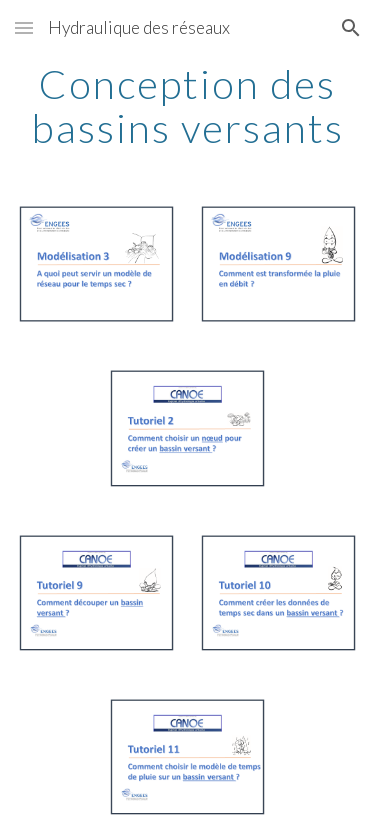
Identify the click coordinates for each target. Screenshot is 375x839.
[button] (24, 27)
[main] (188, 106)
